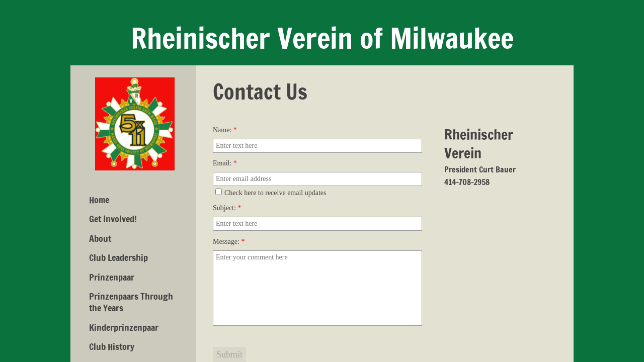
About (100, 238)
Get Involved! (113, 219)
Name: (225, 130)
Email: (225, 163)
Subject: (227, 208)
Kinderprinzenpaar (124, 327)
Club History (112, 346)
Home (99, 200)
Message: (229, 242)
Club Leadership (118, 257)
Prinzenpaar (112, 277)
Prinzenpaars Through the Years (131, 302)
